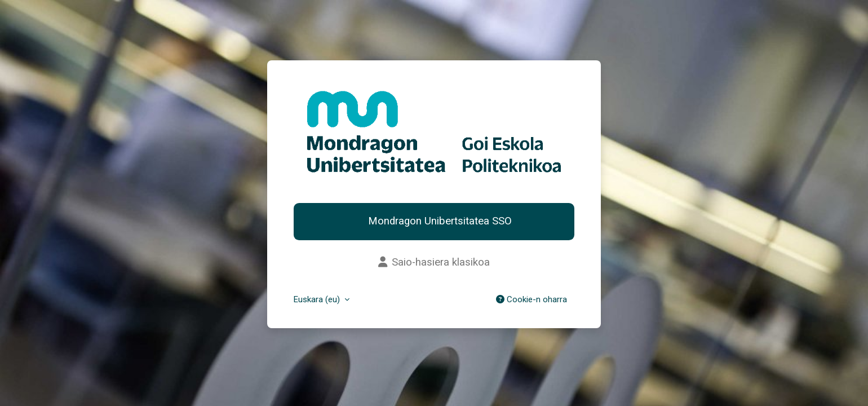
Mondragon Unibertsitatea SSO (439, 221)
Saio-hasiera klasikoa (434, 262)
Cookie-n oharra (532, 299)
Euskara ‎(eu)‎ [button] (318, 299)
